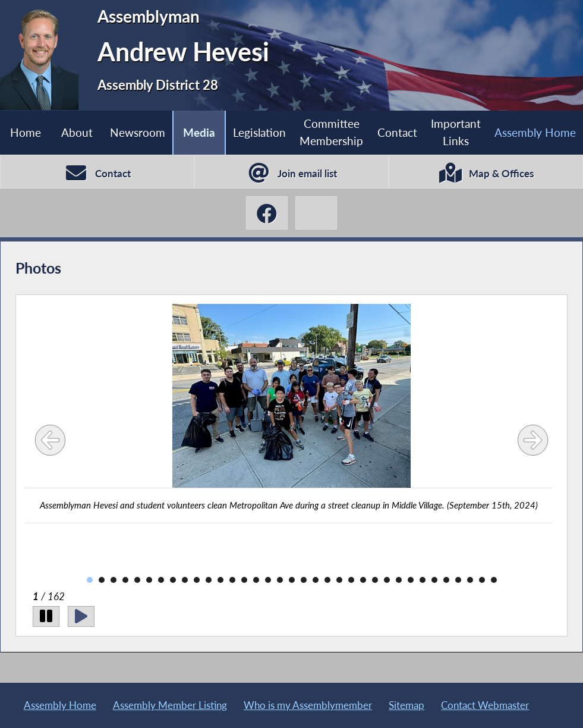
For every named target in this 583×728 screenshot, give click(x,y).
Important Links (456, 132)
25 (375, 580)
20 (316, 580)
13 (232, 580)
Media (199, 132)
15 (256, 580)
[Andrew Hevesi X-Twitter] (316, 213)
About (77, 132)
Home (26, 132)
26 (387, 580)
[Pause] (46, 616)
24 (363, 580)
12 (220, 580)
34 (482, 580)
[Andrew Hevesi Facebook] (267, 213)
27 (399, 580)
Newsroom (138, 132)
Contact (397, 132)
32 (458, 580)
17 (280, 580)
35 (494, 580)
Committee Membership (331, 132)
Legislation (259, 132)
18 (292, 580)
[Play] (81, 616)
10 (197, 580)
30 (434, 580)
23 (351, 580)
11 (209, 580)
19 (304, 580)
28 (411, 580)
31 (446, 580)
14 (244, 580)
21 (327, 580)
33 (470, 580)
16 (268, 580)
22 (339, 580)
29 (423, 580)
